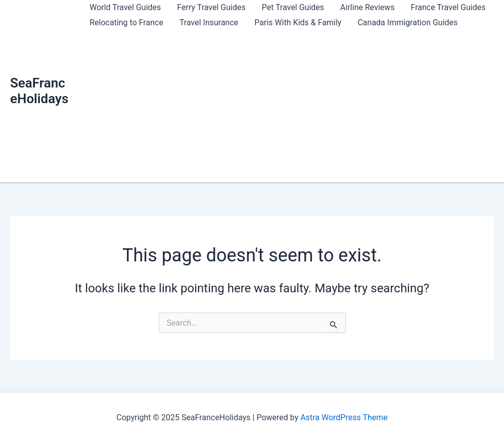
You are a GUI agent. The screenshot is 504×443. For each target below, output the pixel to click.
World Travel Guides (125, 7)
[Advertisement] (288, 106)
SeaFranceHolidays (39, 91)
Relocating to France (126, 23)
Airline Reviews (367, 7)
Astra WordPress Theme (344, 417)
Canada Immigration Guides (407, 23)
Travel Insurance (209, 23)
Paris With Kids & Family (298, 23)
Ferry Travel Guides (211, 7)
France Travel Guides (448, 7)
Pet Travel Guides (293, 7)
